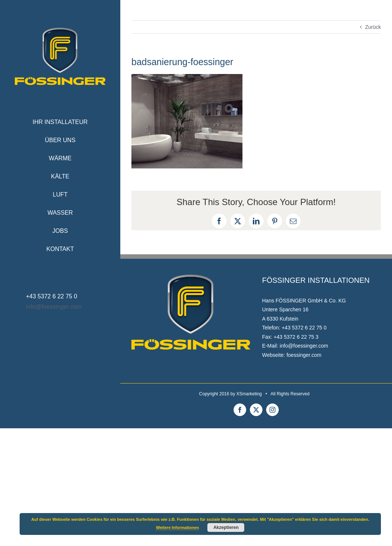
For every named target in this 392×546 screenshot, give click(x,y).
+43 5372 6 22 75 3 (296, 337)
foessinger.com (304, 355)
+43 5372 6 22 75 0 (304, 328)
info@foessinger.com (54, 307)
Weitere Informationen (177, 527)
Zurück (373, 27)
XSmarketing (249, 394)
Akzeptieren (226, 527)
